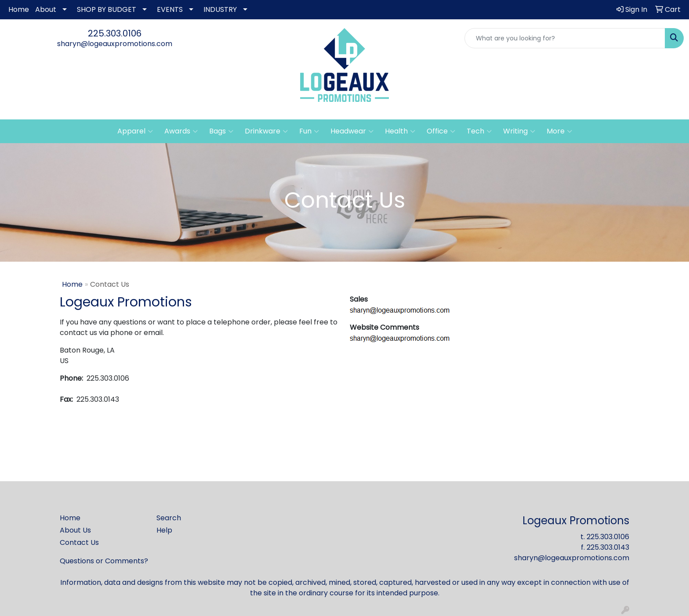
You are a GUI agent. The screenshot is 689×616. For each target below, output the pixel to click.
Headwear (352, 131)
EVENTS (170, 9)
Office (441, 131)
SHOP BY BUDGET (107, 9)
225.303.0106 (115, 33)
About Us (75, 530)
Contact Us (79, 542)
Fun (309, 131)
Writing (519, 131)
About (46, 9)
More (559, 131)
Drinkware (266, 131)
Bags (221, 131)
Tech (479, 131)
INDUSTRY (220, 9)
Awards (181, 131)
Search (169, 518)
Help (164, 530)
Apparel (135, 131)
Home (19, 9)
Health (400, 131)
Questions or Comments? (104, 561)
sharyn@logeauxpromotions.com (115, 44)
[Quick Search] (565, 38)
